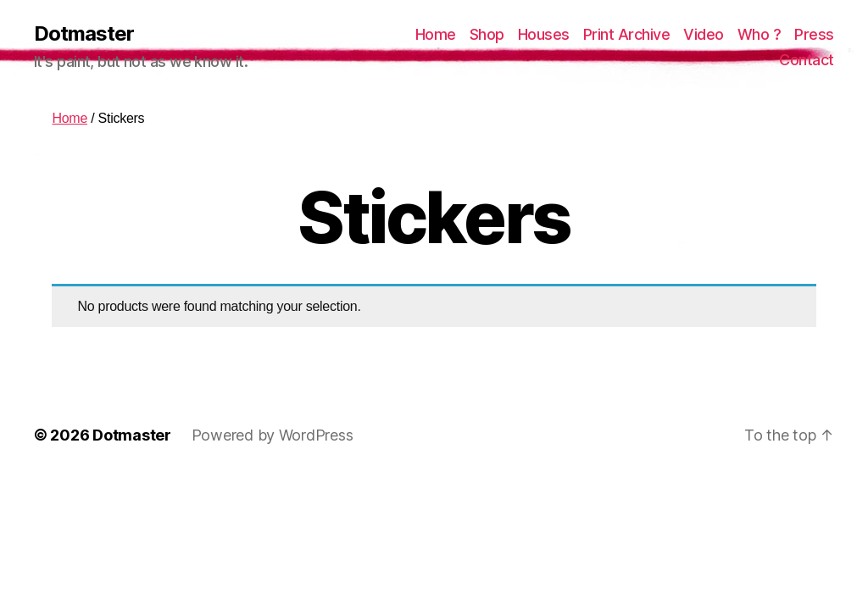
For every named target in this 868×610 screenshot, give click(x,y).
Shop (487, 34)
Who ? (759, 34)
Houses (544, 34)
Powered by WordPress (273, 435)
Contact (807, 60)
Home (436, 34)
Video (704, 34)
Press (814, 34)
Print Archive (627, 34)
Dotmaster (84, 34)
